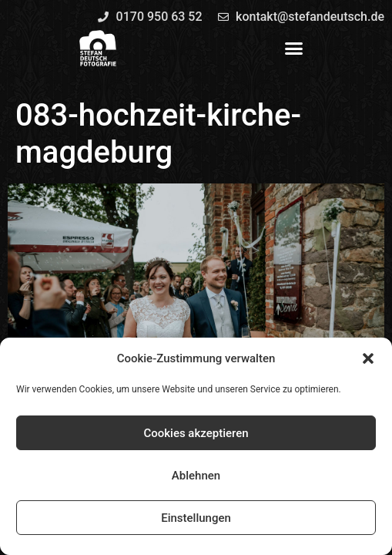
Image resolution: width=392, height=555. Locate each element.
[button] (368, 358)
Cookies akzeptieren (196, 433)
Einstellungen (196, 518)
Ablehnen (196, 476)
